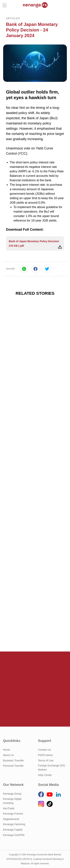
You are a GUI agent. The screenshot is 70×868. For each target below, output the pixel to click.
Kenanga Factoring (14, 824)
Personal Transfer (13, 766)
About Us (8, 755)
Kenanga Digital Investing (12, 801)
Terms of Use (46, 761)
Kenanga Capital (13, 830)
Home (6, 750)
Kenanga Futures (13, 814)
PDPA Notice (46, 755)
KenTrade (9, 808)
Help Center (45, 775)
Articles (13, 18)
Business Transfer (13, 761)
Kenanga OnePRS (14, 835)
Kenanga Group (12, 794)
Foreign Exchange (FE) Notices (52, 768)
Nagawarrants (11, 819)
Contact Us (45, 750)
